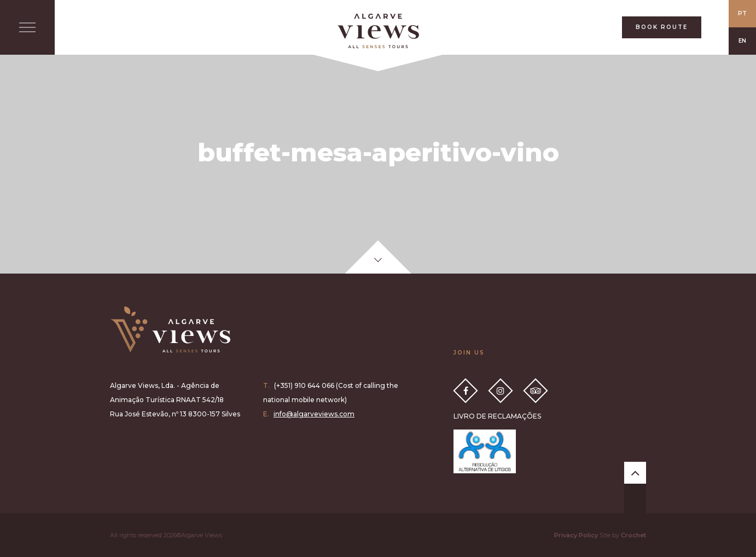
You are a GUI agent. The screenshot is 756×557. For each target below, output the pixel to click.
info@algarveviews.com (314, 414)
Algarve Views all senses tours (170, 329)
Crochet (633, 535)
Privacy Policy (576, 535)
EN (742, 41)
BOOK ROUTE (662, 27)
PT (742, 13)
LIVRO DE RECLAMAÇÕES (497, 416)
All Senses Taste (378, 31)
